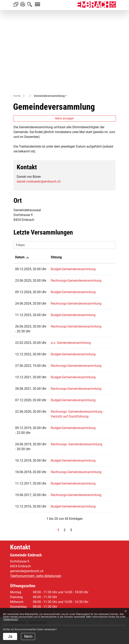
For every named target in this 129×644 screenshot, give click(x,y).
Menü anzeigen (64, 43)
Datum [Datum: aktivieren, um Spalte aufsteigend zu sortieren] (20, 181)
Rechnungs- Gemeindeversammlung (66, 431)
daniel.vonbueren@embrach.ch (39, 106)
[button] (50, 20)
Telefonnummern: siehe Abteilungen (36, 592)
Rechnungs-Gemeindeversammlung (66, 210)
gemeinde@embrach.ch (27, 587)
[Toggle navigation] (34, 2)
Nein (28, 636)
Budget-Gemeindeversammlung (63, 193)
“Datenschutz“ (11, 619)
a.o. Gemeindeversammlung (61, 296)
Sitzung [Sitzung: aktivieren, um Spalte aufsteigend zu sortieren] (46, 181)
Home (17, 20)
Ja (10, 636)
